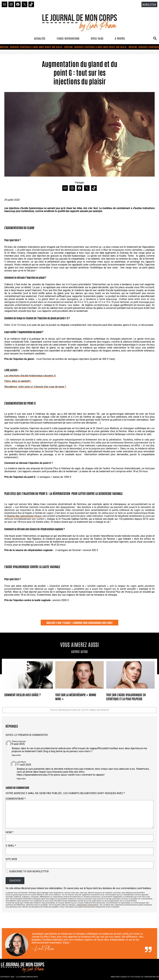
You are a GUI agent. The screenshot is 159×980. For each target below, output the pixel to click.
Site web (11, 859)
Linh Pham (44, 950)
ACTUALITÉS (40, 38)
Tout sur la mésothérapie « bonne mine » (76, 697)
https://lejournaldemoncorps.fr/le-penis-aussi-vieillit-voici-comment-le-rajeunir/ (61, 775)
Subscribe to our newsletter (27, 871)
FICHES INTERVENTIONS (68, 38)
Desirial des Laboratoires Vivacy (24, 516)
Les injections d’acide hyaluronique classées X (30, 376)
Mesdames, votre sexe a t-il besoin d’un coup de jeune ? (35, 387)
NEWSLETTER (149, 4)
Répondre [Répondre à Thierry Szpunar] (16, 755)
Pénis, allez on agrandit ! (18, 381)
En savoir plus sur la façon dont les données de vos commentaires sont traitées (107, 888)
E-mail (11, 846)
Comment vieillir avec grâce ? (23, 695)
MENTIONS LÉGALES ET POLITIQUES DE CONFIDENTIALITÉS (135, 977)
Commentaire (16, 799)
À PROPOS (120, 38)
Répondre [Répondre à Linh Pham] (21, 779)
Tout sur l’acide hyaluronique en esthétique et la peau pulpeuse (126, 697)
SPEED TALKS (97, 38)
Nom (9, 832)
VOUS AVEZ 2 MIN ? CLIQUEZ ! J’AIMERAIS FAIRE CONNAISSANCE (74, 623)
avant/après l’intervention (88, 905)
